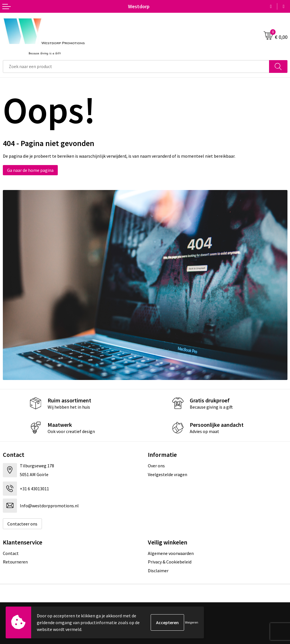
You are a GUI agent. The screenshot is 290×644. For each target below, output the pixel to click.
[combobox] (136, 66)
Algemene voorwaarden (171, 553)
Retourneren (15, 562)
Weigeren (192, 622)
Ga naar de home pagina (30, 170)
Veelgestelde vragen (168, 474)
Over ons (156, 466)
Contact (11, 553)
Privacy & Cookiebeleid (170, 562)
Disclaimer (158, 571)
